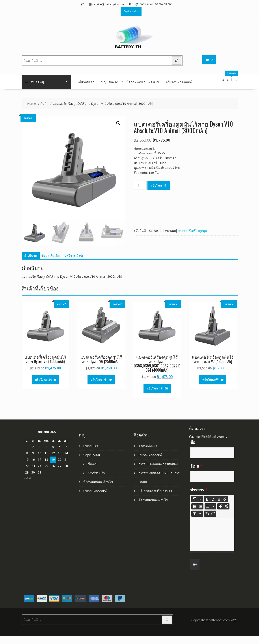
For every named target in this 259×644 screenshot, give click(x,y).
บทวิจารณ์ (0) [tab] (74, 256)
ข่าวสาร (199, 490)
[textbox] (212, 535)
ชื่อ (193, 442)
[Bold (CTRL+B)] (207, 499)
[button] (118, 123)
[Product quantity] (140, 185)
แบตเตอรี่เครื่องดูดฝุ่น (193, 231)
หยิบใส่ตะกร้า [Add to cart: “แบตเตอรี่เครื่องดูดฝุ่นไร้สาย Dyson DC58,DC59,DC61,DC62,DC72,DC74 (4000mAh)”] (155, 388)
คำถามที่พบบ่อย (149, 446)
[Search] (177, 61)
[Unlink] (226, 506)
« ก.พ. (28, 478)
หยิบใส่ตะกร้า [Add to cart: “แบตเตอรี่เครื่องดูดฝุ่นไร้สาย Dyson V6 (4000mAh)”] (43, 380)
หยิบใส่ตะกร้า (159, 185)
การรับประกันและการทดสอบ (158, 464)
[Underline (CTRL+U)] (219, 499)
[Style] (197, 499)
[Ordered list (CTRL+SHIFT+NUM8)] (200, 506)
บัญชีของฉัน (131, 11)
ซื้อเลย (92, 464)
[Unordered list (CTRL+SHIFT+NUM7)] (194, 506)
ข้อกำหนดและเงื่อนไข (143, 82)
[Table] (197, 514)
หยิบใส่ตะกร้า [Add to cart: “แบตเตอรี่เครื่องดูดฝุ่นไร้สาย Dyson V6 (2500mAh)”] (99, 380)
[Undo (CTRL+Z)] (207, 514)
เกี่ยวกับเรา (86, 82)
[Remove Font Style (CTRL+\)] (225, 499)
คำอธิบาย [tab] (30, 256)
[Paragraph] (210, 506)
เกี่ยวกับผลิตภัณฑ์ (179, 82)
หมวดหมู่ (34, 82)
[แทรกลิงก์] (220, 506)
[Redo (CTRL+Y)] (213, 514)
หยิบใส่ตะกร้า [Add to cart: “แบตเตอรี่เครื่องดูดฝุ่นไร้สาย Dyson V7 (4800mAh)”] (211, 380)
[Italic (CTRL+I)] (213, 499)
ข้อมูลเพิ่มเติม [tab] (50, 256)
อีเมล (196, 466)
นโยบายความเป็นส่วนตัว (155, 491)
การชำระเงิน (97, 473)
